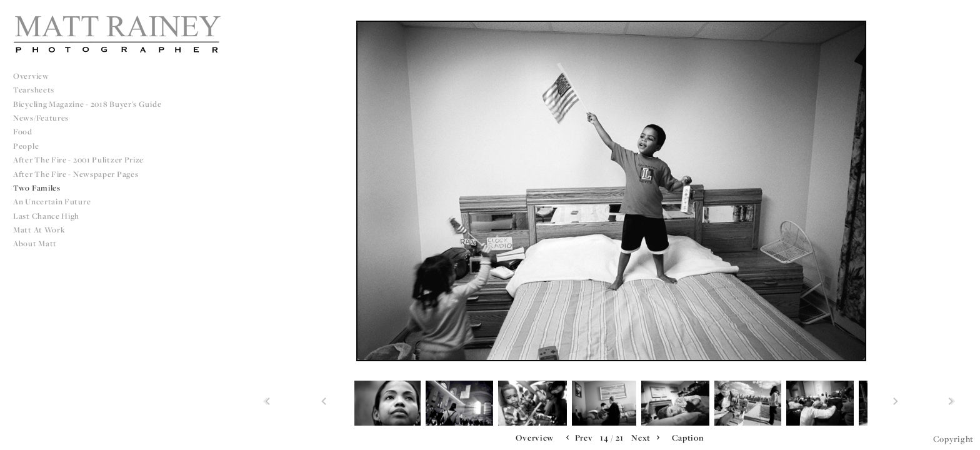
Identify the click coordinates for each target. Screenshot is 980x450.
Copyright (953, 439)
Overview (31, 76)
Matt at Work (39, 230)
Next (647, 438)
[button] (535, 438)
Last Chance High (46, 216)
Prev (578, 438)
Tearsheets (34, 90)
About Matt (35, 243)
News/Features (41, 118)
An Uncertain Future (52, 202)
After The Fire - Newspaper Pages (76, 174)
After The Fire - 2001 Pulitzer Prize (78, 160)
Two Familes (37, 188)
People (26, 146)
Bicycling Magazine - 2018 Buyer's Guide (87, 104)
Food (23, 132)
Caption (688, 437)
